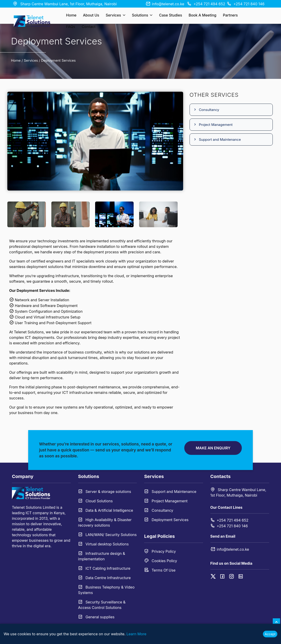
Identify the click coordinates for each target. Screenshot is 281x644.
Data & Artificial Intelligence (106, 510)
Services (116, 15)
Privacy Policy (160, 551)
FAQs (71, 27)
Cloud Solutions (95, 501)
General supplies (96, 617)
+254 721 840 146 (246, 4)
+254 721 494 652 (206, 4)
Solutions (142, 15)
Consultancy (206, 110)
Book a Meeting (202, 15)
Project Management (213, 125)
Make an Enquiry (213, 448)
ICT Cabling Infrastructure (104, 568)
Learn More (136, 634)
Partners (230, 15)
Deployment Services (166, 520)
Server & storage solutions (105, 492)
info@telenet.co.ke (165, 4)
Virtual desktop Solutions (103, 544)
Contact (88, 27)
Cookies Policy (161, 561)
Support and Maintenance (217, 140)
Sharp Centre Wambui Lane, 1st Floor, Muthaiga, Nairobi (65, 4)
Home (71, 15)
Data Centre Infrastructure (105, 578)
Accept (270, 634)
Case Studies (171, 15)
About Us (91, 15)
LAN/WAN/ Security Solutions (107, 535)
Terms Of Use (160, 570)
